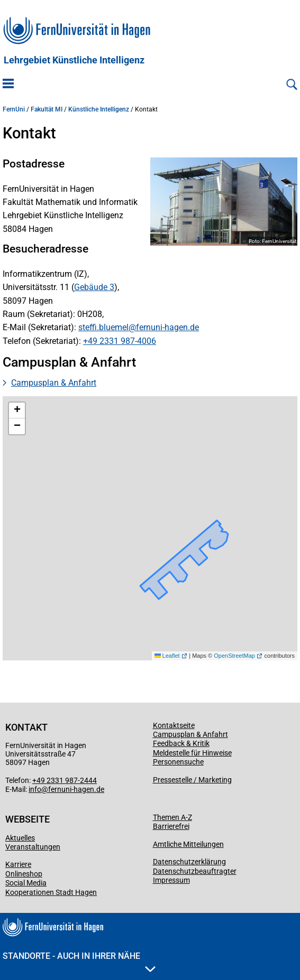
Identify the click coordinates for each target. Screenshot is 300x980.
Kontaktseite (174, 725)
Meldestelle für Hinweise (192, 753)
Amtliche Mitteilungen (188, 844)
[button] (17, 410)
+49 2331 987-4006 (120, 341)
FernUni (14, 109)
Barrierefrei (171, 826)
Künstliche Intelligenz (99, 109)
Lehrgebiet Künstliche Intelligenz (74, 60)
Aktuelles (20, 838)
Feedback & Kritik (181, 743)
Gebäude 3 (94, 287)
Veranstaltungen (33, 847)
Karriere (18, 864)
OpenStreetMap (234, 656)
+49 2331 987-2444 (65, 780)
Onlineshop (24, 874)
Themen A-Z (172, 817)
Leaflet (167, 656)
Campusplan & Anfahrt (54, 383)
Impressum (171, 880)
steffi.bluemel (103, 327)
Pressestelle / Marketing (192, 780)
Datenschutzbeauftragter (195, 871)
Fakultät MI (47, 109)
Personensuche (178, 762)
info (35, 789)
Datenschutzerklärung (189, 862)
